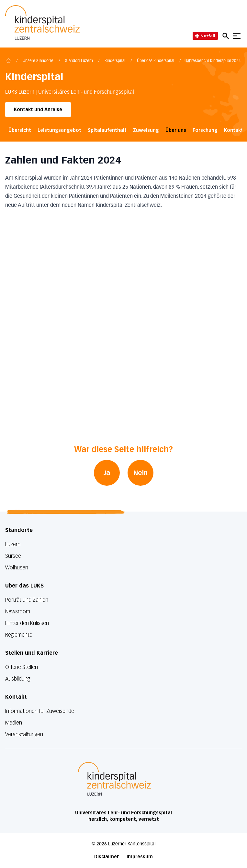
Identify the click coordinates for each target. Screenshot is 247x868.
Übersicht (20, 130)
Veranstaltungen (24, 734)
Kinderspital (115, 61)
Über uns (176, 130)
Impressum (140, 857)
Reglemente (19, 635)
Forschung (205, 130)
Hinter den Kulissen (27, 623)
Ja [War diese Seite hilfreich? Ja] (107, 473)
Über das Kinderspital (156, 61)
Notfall (205, 36)
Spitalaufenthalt (107, 130)
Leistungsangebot (59, 130)
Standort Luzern (79, 61)
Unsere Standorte (38, 61)
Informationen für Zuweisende (40, 711)
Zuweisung (146, 130)
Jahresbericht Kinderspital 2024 (213, 61)
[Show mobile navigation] (237, 36)
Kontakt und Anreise (38, 110)
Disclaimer (107, 857)
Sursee (13, 556)
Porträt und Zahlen (27, 600)
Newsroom (18, 612)
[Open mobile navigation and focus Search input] (227, 36)
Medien (14, 723)
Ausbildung (18, 679)
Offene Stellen (22, 667)
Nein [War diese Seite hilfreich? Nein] (140, 473)
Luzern (13, 544)
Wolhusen (17, 568)
